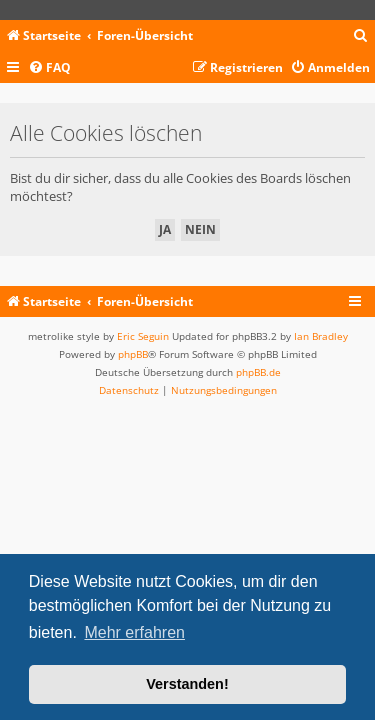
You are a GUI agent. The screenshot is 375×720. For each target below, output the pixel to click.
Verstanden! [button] (187, 684)
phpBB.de (258, 372)
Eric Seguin (143, 336)
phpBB (133, 354)
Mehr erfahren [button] (134, 632)
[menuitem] (361, 36)
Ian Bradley (321, 336)
